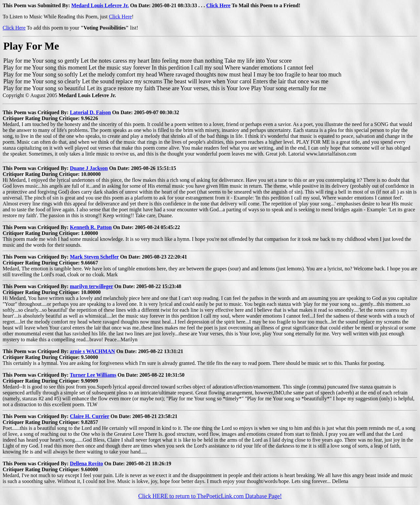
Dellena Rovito (86, 463)
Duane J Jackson (89, 168)
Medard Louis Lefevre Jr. (100, 5)
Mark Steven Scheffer (94, 257)
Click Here (218, 5)
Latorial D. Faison (90, 112)
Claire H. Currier (90, 416)
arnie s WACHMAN (92, 351)
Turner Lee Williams (93, 375)
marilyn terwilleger (92, 286)
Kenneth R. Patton (91, 227)
